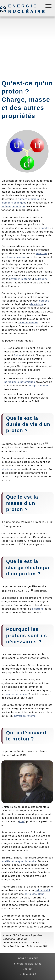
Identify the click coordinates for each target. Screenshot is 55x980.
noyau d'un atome (20, 279)
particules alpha (34, 894)
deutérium (37, 304)
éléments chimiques (14, 203)
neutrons (42, 253)
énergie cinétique (39, 386)
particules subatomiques (20, 382)
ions (22, 821)
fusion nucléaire (28, 323)
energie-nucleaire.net (27, 964)
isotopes (44, 301)
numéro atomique (29, 199)
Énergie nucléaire (24, 9)
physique (7, 469)
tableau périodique (13, 206)
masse (14, 503)
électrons (38, 609)
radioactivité (42, 890)
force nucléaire (16, 257)
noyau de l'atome (25, 716)
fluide (17, 355)
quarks (45, 228)
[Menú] (49, 7)
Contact (27, 969)
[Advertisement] (27, 47)
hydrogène (41, 279)
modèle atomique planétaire (19, 861)
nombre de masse (16, 694)
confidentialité (28, 974)
